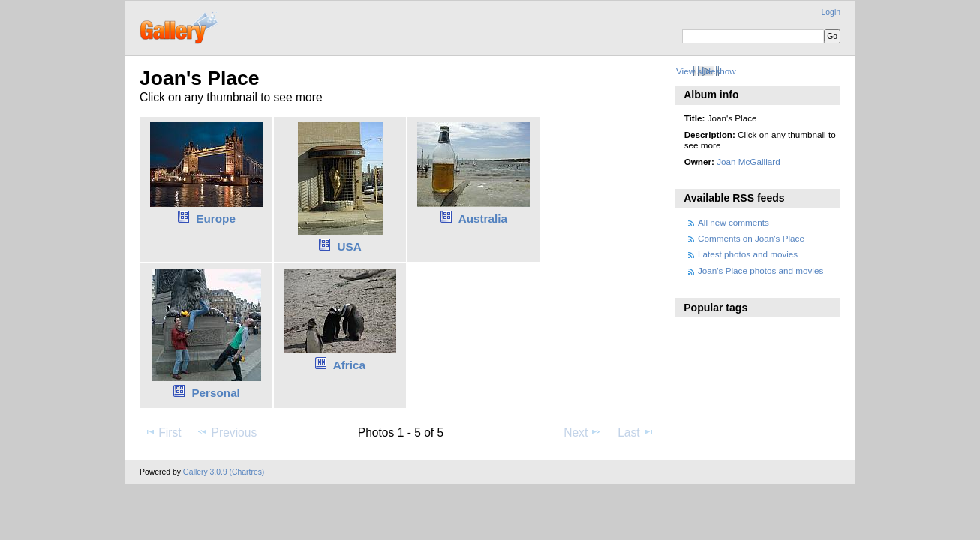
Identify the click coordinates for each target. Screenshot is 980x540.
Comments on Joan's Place (751, 238)
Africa (349, 365)
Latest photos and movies (748, 254)
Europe (216, 219)
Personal (215, 393)
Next (583, 432)
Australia (483, 219)
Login (831, 12)
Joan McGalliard (748, 162)
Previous (227, 432)
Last (636, 432)
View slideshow (706, 71)
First (162, 432)
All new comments (733, 222)
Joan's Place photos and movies (761, 270)
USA (350, 246)
